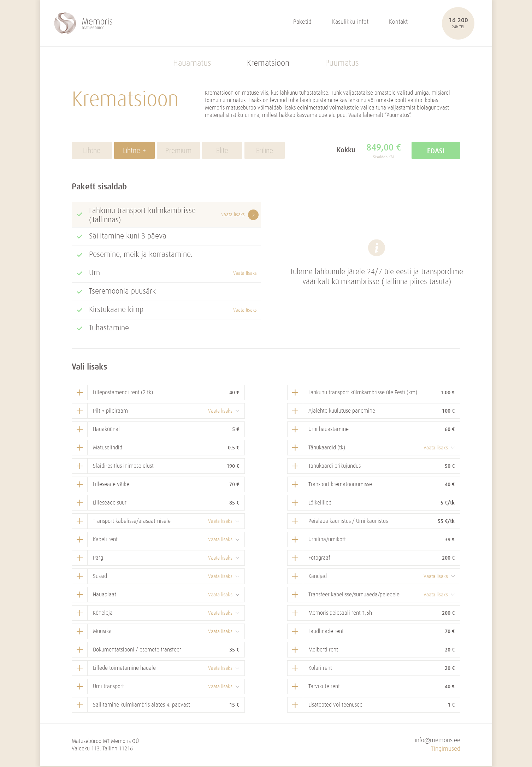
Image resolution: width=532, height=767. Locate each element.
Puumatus (342, 64)
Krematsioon (268, 64)
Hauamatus (192, 64)
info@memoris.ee (438, 741)
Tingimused (446, 749)
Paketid (302, 22)
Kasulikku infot (350, 22)
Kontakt (398, 22)
